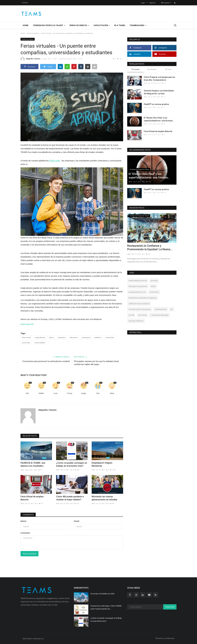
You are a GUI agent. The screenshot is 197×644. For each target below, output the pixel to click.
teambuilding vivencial (138, 281)
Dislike (41, 393)
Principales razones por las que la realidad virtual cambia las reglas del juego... (96, 363)
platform (98, 337)
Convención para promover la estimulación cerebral (46, 361)
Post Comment (29, 554)
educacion (74, 337)
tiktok (153, 286)
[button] (72, 202)
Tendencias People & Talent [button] (49, 25)
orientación (154, 292)
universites (26, 343)
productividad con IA (137, 292)
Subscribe (170, 607)
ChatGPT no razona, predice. (157, 104)
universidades (40, 343)
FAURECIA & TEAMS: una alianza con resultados (33, 464)
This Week (135, 69)
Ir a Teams (120, 25)
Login (143, 3)
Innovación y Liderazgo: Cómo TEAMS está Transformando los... (106, 607)
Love (55, 393)
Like (27, 393)
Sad (98, 393)
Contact (25, 3)
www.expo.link (27, 324)
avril (22, 470)
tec (172, 309)
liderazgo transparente (138, 286)
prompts (154, 281)
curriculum (142, 315)
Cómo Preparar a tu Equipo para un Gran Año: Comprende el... (159, 79)
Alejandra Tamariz (30, 59)
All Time (168, 69)
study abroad (40, 337)
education (62, 337)
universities (110, 337)
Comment (25, 533)
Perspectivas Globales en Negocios (143, 298)
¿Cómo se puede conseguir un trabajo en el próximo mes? (72, 464)
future (51, 337)
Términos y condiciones (165, 638)
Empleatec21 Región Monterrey (102, 464)
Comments (28, 515)
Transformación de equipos (140, 309)
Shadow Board (161, 309)
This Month (152, 69)
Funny (70, 393)
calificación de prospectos (139, 304)
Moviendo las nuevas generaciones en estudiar (105, 498)
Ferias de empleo (33, 33)
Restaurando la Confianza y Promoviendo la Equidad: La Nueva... (150, 247)
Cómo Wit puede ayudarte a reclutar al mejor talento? (70, 498)
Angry (84, 393)
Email (77, 521)
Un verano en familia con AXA (102, 594)
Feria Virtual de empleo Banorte (32, 498)
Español (166, 3)
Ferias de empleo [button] (79, 25)
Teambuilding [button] (138, 25)
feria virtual (26, 337)
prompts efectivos (136, 321)
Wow (112, 393)
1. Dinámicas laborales (159, 315)
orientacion (86, 337)
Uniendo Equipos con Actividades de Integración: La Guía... (159, 92)
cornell (131, 315)
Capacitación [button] (102, 25)
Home (26, 25)
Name (23, 521)
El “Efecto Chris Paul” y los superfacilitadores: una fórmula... (159, 119)
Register (153, 3)
